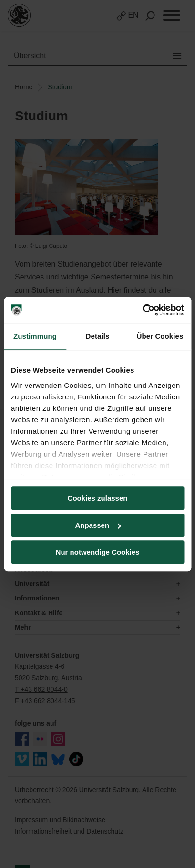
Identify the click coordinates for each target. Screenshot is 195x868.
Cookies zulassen (98, 498)
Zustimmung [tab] (35, 336)
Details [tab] (98, 336)
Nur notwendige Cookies (98, 552)
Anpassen (98, 525)
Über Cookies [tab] (160, 336)
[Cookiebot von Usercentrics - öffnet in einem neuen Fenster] (142, 310)
